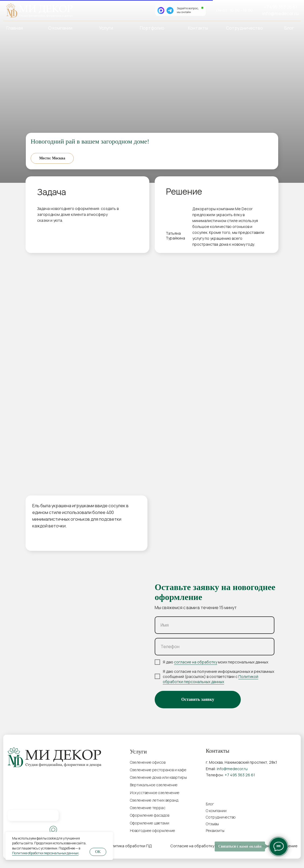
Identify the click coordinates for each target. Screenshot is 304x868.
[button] (240, 831)
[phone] (215, 647)
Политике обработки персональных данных (45, 853)
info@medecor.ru (280, 13)
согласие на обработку (196, 662)
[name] (215, 625)
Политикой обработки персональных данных (211, 679)
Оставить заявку (198, 699)
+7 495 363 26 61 (280, 7)
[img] (15, 830)
